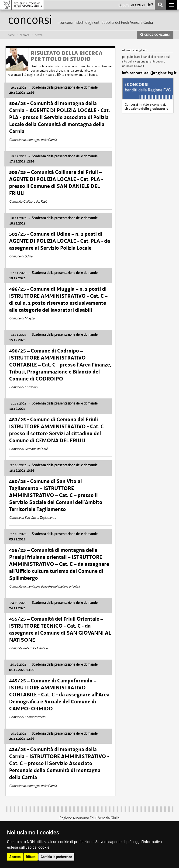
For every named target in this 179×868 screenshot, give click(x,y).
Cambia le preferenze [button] (56, 857)
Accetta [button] (15, 857)
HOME (11, 35)
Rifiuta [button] (31, 857)
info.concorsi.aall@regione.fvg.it (148, 73)
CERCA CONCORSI (155, 35)
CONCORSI (25, 35)
